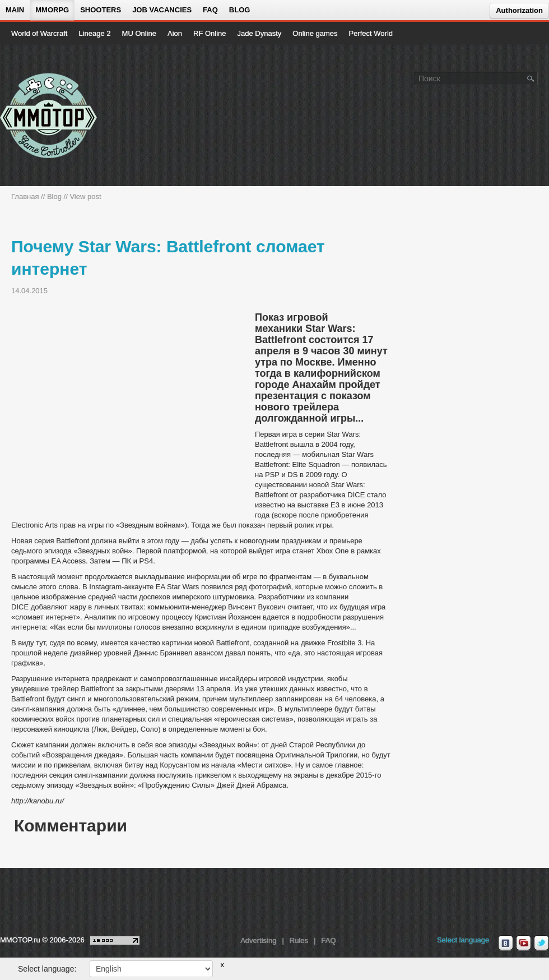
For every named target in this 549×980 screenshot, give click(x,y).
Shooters (101, 10)
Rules (299, 940)
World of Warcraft (39, 33)
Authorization (519, 10)
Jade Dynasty (260, 33)
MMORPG (52, 10)
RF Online (210, 33)
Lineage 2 (94, 33)
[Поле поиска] (531, 78)
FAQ (210, 10)
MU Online (139, 33)
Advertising (258, 940)
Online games (315, 33)
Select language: (47, 969)
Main (15, 10)
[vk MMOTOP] (506, 943)
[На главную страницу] (49, 115)
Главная (25, 197)
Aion (175, 33)
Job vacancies (162, 10)
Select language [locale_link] (463, 940)
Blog (240, 10)
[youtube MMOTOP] (524, 943)
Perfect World (371, 33)
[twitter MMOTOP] (541, 943)
